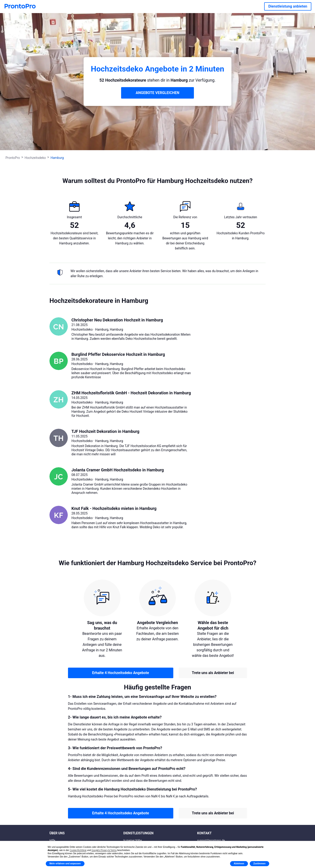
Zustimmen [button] (259, 864)
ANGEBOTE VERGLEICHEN (158, 93)
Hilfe (52, 840)
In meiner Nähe (133, 840)
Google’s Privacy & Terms (104, 850)
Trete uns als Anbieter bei (213, 673)
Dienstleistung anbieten (288, 6)
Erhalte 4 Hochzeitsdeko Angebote (121, 673)
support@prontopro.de (211, 840)
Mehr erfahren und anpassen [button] (65, 864)
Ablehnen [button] (239, 864)
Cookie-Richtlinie (78, 850)
